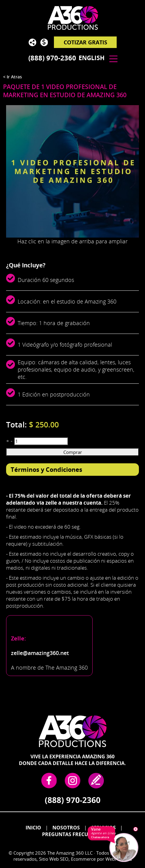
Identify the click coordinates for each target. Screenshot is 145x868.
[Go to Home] (72, 21)
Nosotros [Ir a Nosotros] (66, 828)
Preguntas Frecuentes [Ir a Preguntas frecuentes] (72, 834)
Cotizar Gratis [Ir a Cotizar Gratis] (85, 42)
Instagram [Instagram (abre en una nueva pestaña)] (72, 781)
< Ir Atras (12, 77)
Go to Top (134, 808)
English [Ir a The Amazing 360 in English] (92, 58)
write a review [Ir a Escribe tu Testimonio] (96, 781)
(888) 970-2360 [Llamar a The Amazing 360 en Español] (52, 58)
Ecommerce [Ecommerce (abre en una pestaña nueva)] (83, 859)
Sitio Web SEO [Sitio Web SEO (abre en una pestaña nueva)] (54, 859)
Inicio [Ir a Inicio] (33, 828)
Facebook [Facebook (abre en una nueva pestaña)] (49, 781)
